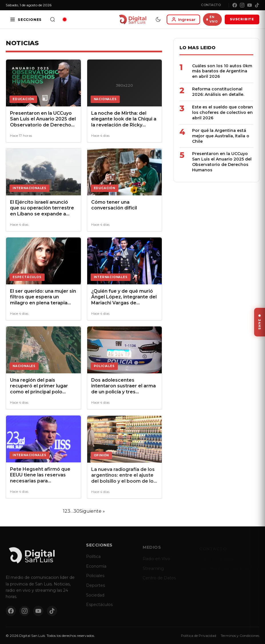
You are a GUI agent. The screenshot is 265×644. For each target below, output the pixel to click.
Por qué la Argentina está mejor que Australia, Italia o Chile (221, 136)
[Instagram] (242, 5)
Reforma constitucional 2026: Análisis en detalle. (218, 92)
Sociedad (95, 599)
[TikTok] (257, 5)
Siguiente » (92, 511)
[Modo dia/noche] (158, 19)
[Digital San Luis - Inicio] (132, 19)
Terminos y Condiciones (240, 636)
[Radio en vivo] (65, 19)
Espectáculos (99, 609)
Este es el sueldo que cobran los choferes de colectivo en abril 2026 (223, 112)
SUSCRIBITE (242, 19)
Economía (96, 570)
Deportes (95, 589)
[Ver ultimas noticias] (260, 322)
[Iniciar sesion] (183, 19)
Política (93, 560)
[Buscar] (53, 19)
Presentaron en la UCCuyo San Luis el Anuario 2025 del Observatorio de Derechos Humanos (222, 162)
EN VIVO (212, 19)
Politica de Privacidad (199, 636)
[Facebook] (235, 5)
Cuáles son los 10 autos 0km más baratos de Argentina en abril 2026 (222, 71)
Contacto (211, 5)
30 (76, 511)
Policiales (95, 580)
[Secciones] (26, 19)
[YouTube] (250, 5)
